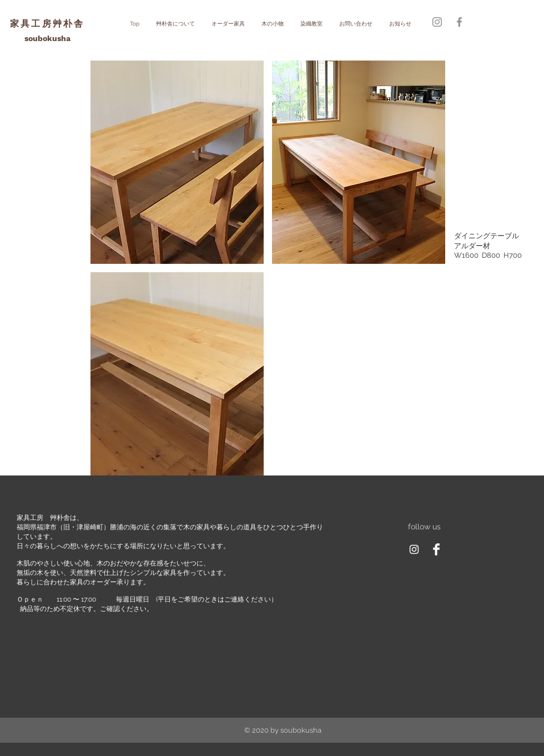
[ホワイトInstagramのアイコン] (414, 549)
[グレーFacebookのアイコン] (459, 22)
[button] (177, 162)
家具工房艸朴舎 (47, 24)
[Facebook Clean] (436, 549)
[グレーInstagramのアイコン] (437, 22)
